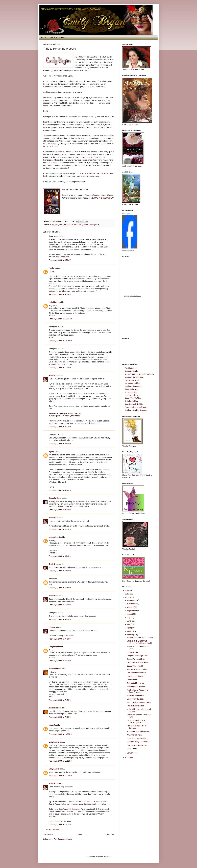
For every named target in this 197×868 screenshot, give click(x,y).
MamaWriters (132, 680)
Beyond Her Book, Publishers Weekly (139, 374)
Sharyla (52, 627)
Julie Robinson (55, 669)
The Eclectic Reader (133, 380)
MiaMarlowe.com (138, 70)
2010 (127, 594)
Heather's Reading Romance (136, 410)
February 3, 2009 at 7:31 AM (60, 825)
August (130, 614)
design (52, 225)
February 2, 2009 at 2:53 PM (60, 444)
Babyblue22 (54, 302)
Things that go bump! (135, 676)
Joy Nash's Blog (131, 392)
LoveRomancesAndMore (136, 673)
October (131, 607)
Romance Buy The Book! (134, 377)
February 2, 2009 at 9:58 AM (60, 294)
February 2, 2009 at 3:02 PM (60, 490)
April (129, 628)
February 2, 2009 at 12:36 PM (60, 341)
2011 (127, 590)
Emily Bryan (126, 214)
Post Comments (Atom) (63, 839)
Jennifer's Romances (133, 386)
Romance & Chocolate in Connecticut (137, 727)
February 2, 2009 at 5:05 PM (60, 588)
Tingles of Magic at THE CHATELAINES (136, 721)
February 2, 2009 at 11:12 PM (60, 761)
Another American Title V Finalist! (140, 638)
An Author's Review (134, 735)
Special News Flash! (135, 666)
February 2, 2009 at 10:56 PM (60, 734)
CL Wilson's (89, 173)
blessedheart (54, 537)
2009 (127, 597)
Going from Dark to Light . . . (138, 738)
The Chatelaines (131, 368)
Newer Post (48, 835)
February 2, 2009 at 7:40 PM (60, 639)
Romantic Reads (131, 371)
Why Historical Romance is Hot (139, 702)
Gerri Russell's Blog (132, 395)
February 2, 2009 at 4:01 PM (60, 529)
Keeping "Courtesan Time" (137, 669)
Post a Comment (53, 830)
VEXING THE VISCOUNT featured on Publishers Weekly (140, 642)
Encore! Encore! (133, 652)
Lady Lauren (54, 742)
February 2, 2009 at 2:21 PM (60, 427)
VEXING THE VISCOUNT (102, 198)
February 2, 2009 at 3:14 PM (60, 510)
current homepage (82, 157)
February (131, 635)
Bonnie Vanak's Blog (133, 398)
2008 (127, 757)
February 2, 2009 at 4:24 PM (60, 556)
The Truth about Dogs (135, 706)
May (129, 624)
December (131, 600)
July (129, 618)
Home (44, 37)
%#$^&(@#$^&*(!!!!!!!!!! (136, 687)
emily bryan (59, 225)
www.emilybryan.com (84, 804)
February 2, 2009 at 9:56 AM (60, 260)
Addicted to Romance (135, 696)
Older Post (110, 835)
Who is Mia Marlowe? (58, 37)
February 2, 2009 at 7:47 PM (60, 717)
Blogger (109, 857)
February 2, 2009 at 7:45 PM (60, 700)
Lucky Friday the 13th (135, 699)
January (131, 753)
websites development (91, 225)
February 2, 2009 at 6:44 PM (60, 619)
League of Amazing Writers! (138, 656)
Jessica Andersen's (105, 173)
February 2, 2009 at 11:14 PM (60, 776)
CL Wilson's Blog (131, 401)
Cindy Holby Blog (131, 389)
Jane (51, 579)
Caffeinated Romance (135, 683)
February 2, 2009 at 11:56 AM (60, 319)
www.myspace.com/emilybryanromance (64, 416)
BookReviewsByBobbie (68, 809)
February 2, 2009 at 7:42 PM (60, 661)
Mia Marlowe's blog (132, 383)
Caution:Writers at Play (136, 659)
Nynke (52, 268)
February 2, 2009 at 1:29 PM (60, 368)
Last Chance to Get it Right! (138, 662)
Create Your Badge (128, 250)
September (132, 611)
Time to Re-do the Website (137, 745)
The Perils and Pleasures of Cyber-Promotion (138, 691)
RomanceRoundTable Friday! (138, 731)
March (130, 631)
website (61, 152)
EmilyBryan (54, 376)
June (129, 621)
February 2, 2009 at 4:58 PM (60, 571)
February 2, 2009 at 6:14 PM (60, 605)
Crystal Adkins (55, 498)
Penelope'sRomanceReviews (136, 407)
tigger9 (52, 725)
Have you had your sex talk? (138, 742)
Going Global (132, 749)
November (131, 604)
